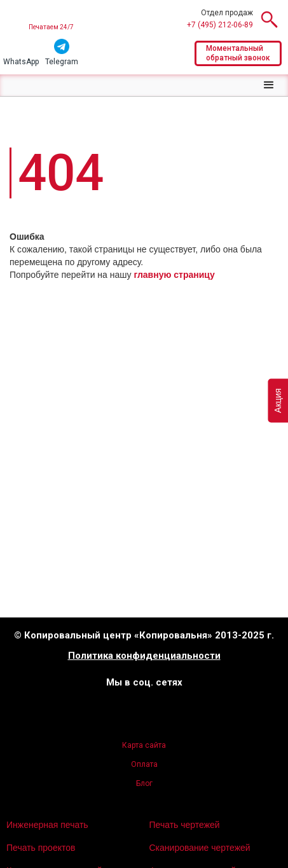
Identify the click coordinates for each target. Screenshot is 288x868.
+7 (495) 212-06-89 (220, 25)
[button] (269, 85)
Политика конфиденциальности (144, 656)
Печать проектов (41, 848)
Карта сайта (144, 745)
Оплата (144, 764)
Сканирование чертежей (200, 848)
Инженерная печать (47, 825)
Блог (144, 783)
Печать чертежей (185, 825)
